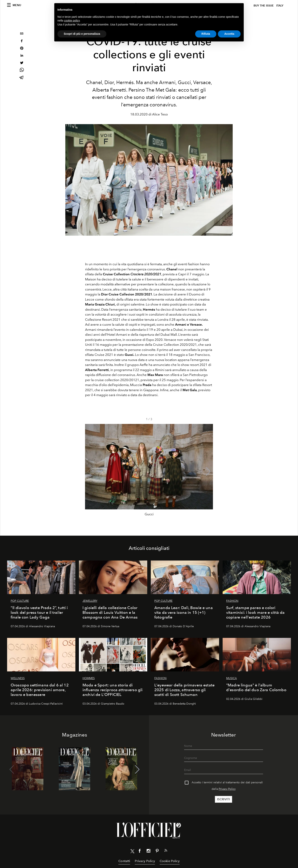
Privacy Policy (227, 789)
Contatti (124, 861)
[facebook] (22, 41)
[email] (22, 34)
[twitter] (22, 63)
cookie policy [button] (72, 21)
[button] (208, 471)
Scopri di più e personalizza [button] (82, 34)
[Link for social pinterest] (157, 852)
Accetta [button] (229, 34)
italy (280, 6)
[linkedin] (22, 56)
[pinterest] (22, 49)
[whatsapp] (22, 71)
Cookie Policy (170, 861)
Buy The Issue (264, 6)
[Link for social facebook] (140, 852)
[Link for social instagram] (148, 852)
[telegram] (22, 78)
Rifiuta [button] (206, 34)
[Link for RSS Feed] (166, 851)
